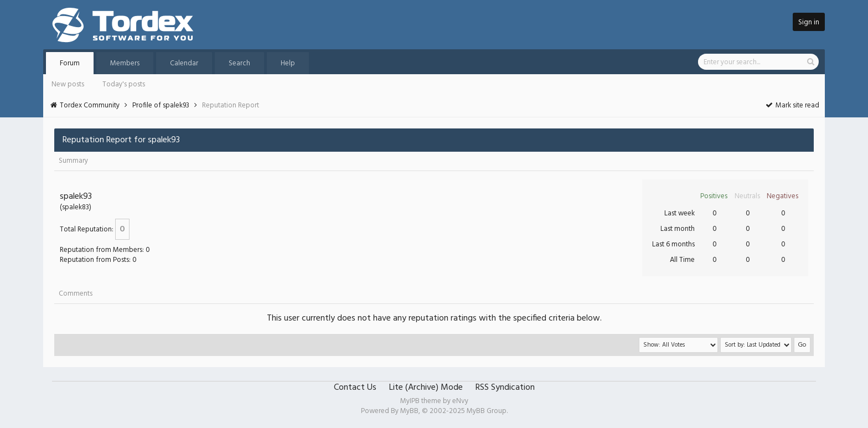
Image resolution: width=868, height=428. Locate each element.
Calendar (184, 63)
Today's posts (124, 84)
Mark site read (792, 105)
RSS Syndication (505, 388)
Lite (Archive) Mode (426, 388)
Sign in (809, 22)
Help (288, 63)
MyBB (409, 411)
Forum (70, 63)
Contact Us (355, 388)
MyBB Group (487, 411)
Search (239, 63)
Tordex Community (90, 105)
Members (125, 63)
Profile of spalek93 (161, 105)
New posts (68, 84)
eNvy (460, 401)
